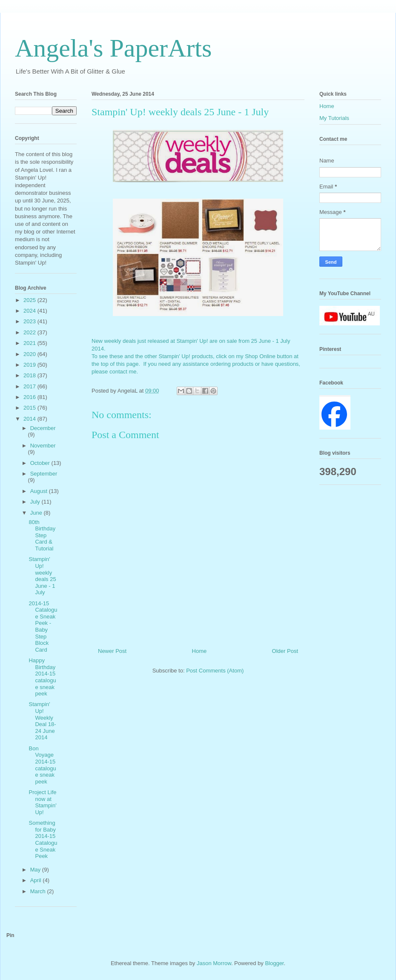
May (36, 870)
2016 (30, 397)
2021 (30, 343)
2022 (30, 332)
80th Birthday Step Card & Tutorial (42, 535)
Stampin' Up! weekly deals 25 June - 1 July (42, 576)
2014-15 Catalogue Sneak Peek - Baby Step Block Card (43, 627)
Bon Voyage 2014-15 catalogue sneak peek (42, 765)
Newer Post (112, 651)
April (37, 880)
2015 (30, 408)
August (40, 491)
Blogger (274, 963)
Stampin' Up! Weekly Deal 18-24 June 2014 (42, 721)
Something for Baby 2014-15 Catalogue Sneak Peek (43, 839)
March (39, 891)
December (43, 428)
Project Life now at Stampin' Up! (42, 802)
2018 (30, 375)
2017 (30, 386)
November (43, 446)
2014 (30, 419)
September (44, 474)
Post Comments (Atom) (215, 671)
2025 (30, 300)
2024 (30, 311)
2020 (30, 354)
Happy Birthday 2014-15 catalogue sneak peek (42, 677)
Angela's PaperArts (113, 48)
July (36, 502)
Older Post (285, 651)
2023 (30, 321)
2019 (30, 365)
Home (199, 651)
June (37, 513)
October (41, 463)
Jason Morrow (214, 963)
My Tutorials (334, 118)
